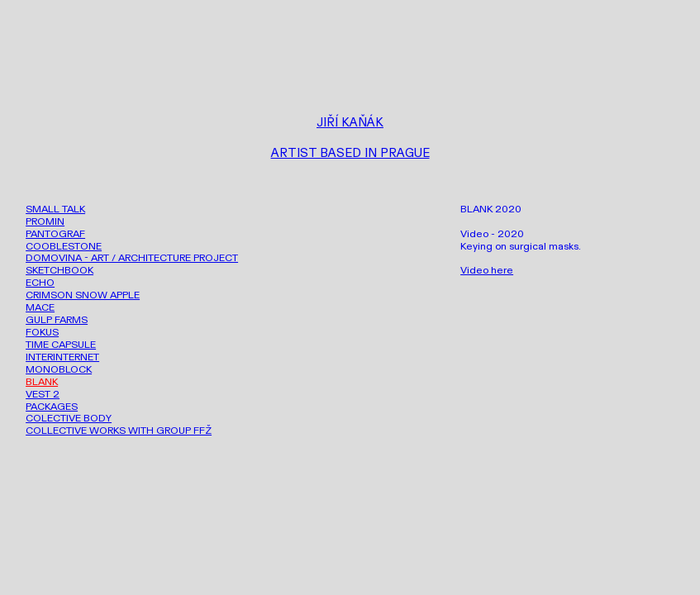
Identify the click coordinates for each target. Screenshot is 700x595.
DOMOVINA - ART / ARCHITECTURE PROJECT (132, 258)
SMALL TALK (55, 209)
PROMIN (45, 221)
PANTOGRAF (55, 234)
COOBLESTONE (64, 246)
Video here (487, 270)
